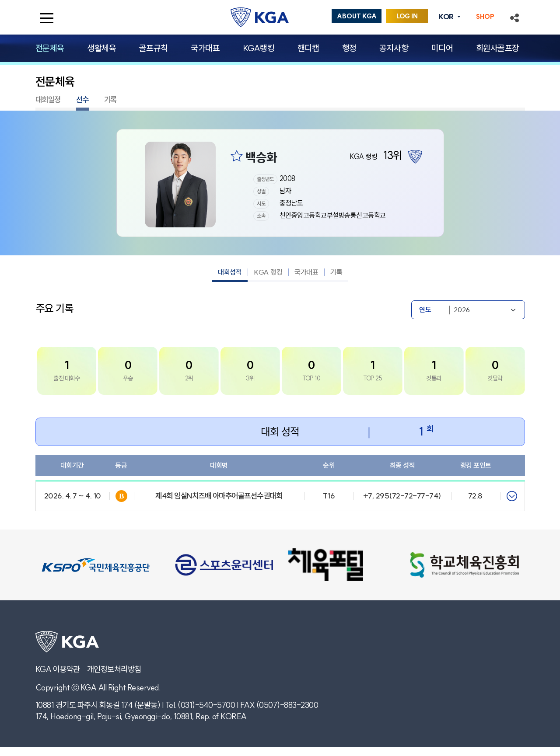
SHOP (485, 17)
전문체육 (50, 48)
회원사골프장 (498, 48)
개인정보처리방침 (114, 669)
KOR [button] (447, 17)
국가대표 (205, 48)
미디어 (442, 48)
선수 (82, 100)
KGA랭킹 (259, 48)
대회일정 (48, 100)
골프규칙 (154, 48)
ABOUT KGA (357, 16)
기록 (110, 100)
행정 (349, 48)
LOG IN (407, 16)
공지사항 (394, 48)
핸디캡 (308, 48)
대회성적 (230, 272)
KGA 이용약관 (58, 669)
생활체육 (101, 48)
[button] (514, 17)
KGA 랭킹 (268, 272)
